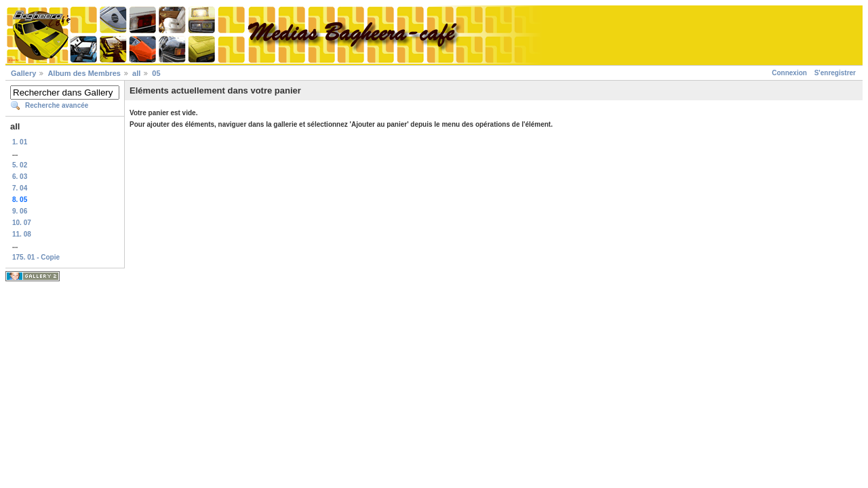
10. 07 (22, 223)
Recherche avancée (57, 105)
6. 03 (20, 177)
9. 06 (20, 211)
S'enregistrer (835, 73)
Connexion (789, 73)
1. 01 (20, 142)
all (136, 73)
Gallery (23, 73)
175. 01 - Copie (36, 257)
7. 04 (20, 188)
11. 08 (22, 234)
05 (156, 73)
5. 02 (20, 165)
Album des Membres (84, 73)
